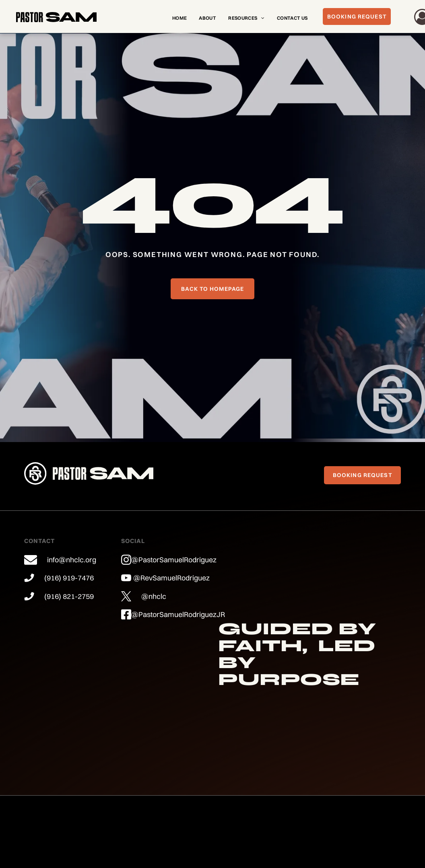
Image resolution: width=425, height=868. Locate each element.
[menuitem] (179, 18)
